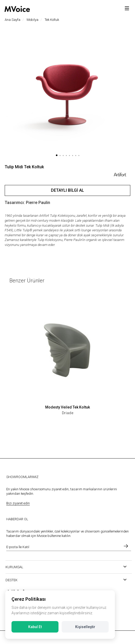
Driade (68, 413)
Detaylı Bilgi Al (67, 190)
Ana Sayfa (13, 20)
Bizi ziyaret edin (18, 503)
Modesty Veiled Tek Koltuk (67, 407)
